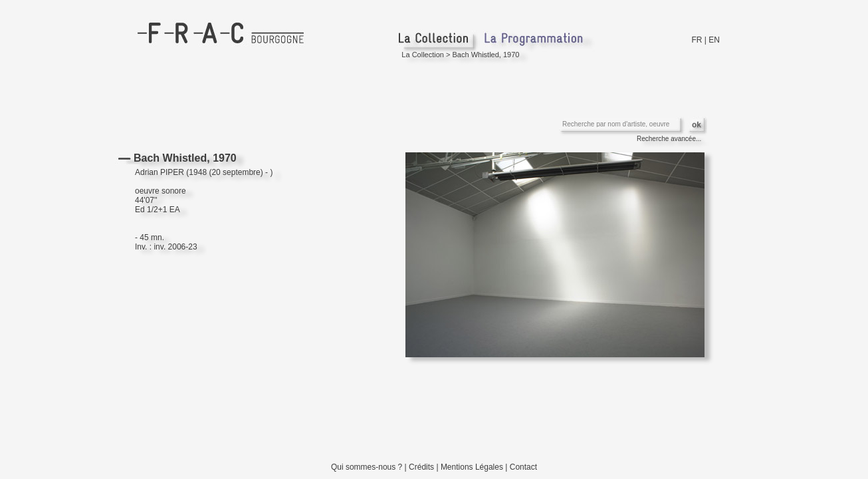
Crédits (421, 467)
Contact (523, 467)
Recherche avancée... (669, 139)
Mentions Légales (472, 467)
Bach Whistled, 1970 (486, 55)
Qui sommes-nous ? (367, 467)
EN (714, 40)
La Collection (423, 55)
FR (697, 40)
